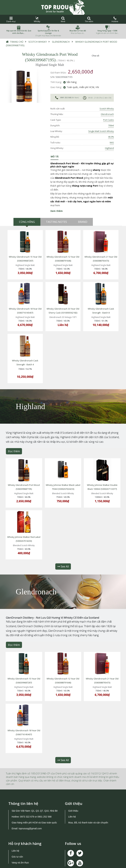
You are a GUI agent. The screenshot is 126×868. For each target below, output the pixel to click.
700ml (111, 125)
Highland (109, 148)
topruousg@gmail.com (31, 803)
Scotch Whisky (38, 42)
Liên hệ (72, 791)
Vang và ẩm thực (20, 837)
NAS (112, 142)
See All (63, 548)
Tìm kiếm (89, 20)
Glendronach (61, 42)
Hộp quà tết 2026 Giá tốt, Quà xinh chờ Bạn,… (19, 32)
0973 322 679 (27, 791)
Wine (63, 20)
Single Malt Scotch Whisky (101, 131)
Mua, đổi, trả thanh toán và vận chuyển (88, 797)
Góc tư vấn (17, 831)
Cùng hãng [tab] (27, 222)
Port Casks (109, 120)
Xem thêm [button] (57, 211)
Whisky (37, 20)
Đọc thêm (14, 440)
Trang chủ (17, 42)
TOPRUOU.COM (57, 863)
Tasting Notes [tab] (56, 222)
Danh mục (11, 20)
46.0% (111, 137)
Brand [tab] (83, 222)
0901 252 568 (66, 98)
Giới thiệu (73, 785)
